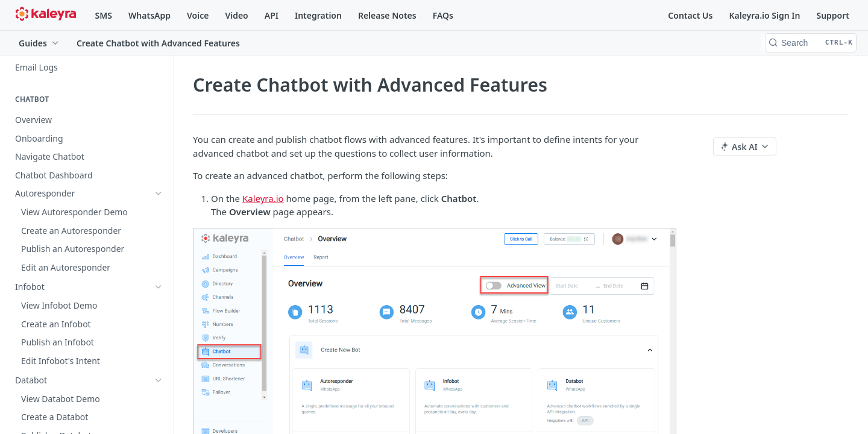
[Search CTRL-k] (811, 43)
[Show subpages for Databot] (159, 211)
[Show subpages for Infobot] (159, 193)
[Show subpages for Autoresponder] (159, 174)
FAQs (443, 15)
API (272, 15)
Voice (198, 15)
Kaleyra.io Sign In (764, 15)
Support (833, 15)
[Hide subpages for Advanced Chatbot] (159, 248)
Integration (318, 15)
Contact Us (690, 15)
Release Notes (387, 15)
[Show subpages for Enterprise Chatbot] (159, 230)
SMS (104, 15)
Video (236, 15)
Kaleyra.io (263, 198)
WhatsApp (149, 15)
